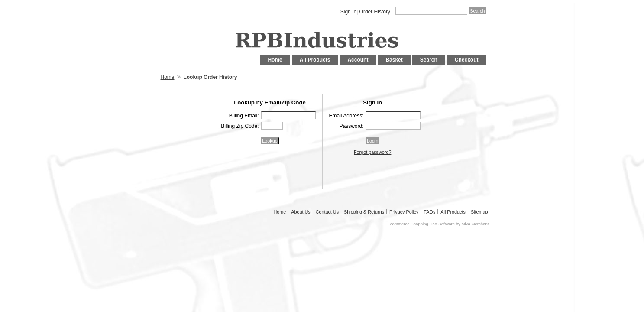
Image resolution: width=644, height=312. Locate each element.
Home (275, 60)
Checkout (467, 60)
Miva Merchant (475, 224)
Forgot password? (372, 152)
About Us (301, 212)
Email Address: (346, 116)
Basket (394, 60)
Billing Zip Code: (240, 126)
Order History (375, 12)
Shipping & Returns (364, 212)
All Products (315, 60)
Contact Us (327, 212)
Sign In (348, 12)
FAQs (429, 212)
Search (429, 60)
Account (358, 60)
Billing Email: (244, 116)
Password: (351, 126)
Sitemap (479, 212)
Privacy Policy (404, 212)
